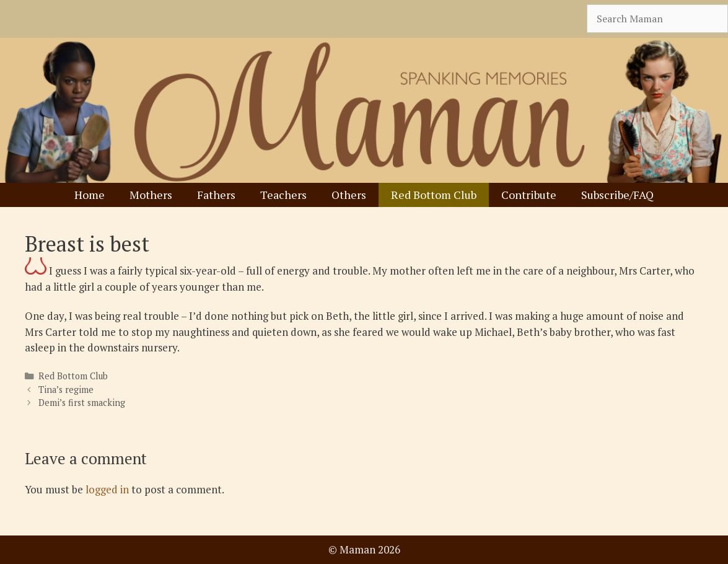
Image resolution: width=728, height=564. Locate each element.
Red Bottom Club (434, 195)
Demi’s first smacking (82, 403)
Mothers (151, 195)
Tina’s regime (66, 390)
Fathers (216, 195)
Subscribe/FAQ (617, 195)
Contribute (529, 195)
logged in (107, 489)
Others (349, 195)
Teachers (283, 195)
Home (90, 195)
